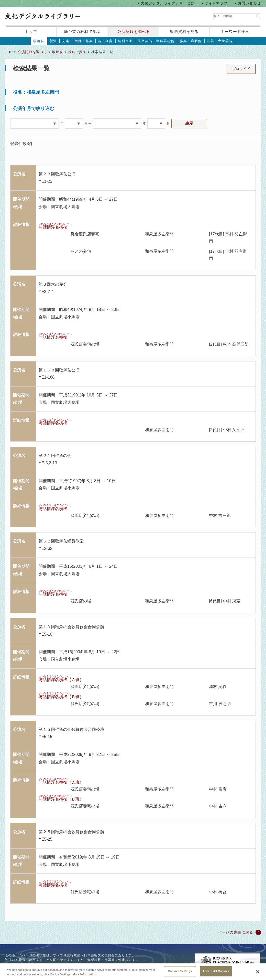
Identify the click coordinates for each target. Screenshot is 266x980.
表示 (189, 123)
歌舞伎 (39, 41)
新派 (53, 41)
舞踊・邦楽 (84, 41)
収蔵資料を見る (184, 32)
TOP (9, 52)
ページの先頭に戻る (235, 932)
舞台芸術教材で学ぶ (82, 32)
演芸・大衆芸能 (220, 41)
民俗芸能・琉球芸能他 (156, 41)
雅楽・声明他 (191, 41)
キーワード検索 (235, 32)
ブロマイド (241, 69)
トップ (31, 32)
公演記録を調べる (134, 32)
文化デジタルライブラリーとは (168, 3)
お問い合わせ (249, 3)
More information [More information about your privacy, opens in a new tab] (84, 978)
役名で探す (77, 52)
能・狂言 (105, 41)
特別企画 (125, 41)
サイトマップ (216, 3)
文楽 (66, 41)
